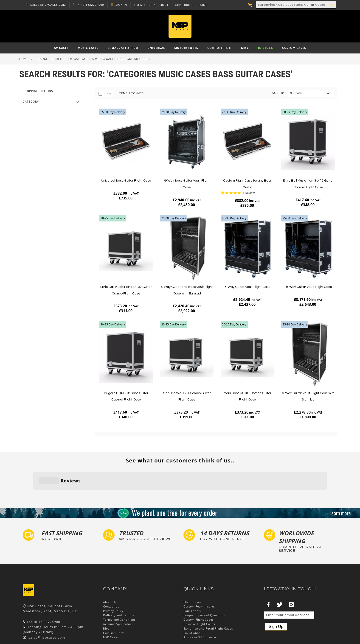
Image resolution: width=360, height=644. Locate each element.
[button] (193, 5)
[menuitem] (61, 48)
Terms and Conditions (119, 598)
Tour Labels (192, 589)
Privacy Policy (113, 589)
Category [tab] (31, 102)
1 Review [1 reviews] (249, 193)
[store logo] (180, 26)
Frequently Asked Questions (204, 593)
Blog (106, 606)
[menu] (180, 48)
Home (24, 59)
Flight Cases (193, 580)
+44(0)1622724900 (89, 5)
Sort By (279, 93)
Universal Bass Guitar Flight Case (126, 181)
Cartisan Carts (114, 611)
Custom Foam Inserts (199, 585)
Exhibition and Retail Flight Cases (208, 606)
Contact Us (111, 585)
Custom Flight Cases (199, 598)
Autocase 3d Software (200, 615)
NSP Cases (111, 615)
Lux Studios (192, 611)
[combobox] (296, 5)
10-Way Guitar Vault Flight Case (308, 287)
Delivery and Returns (119, 593)
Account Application (118, 602)
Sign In (120, 5)
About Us (110, 580)
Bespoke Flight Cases (199, 602)
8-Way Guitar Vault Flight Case (247, 287)
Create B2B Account (150, 5)
